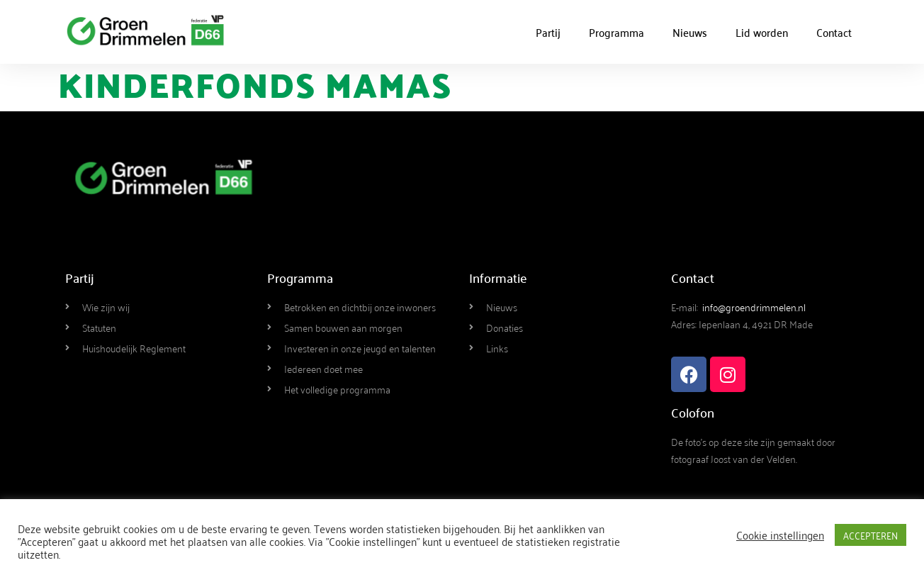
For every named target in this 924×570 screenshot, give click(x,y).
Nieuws (690, 32)
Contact (834, 32)
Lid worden (762, 32)
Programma (616, 32)
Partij (548, 32)
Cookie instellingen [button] (780, 535)
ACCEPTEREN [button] (871, 535)
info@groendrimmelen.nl (754, 307)
